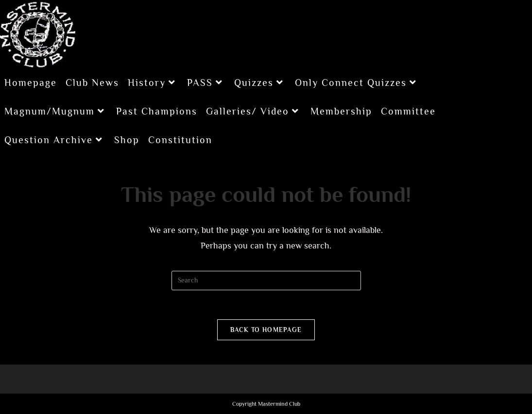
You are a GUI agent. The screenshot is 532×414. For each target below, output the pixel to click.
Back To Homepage (266, 330)
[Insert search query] (266, 281)
